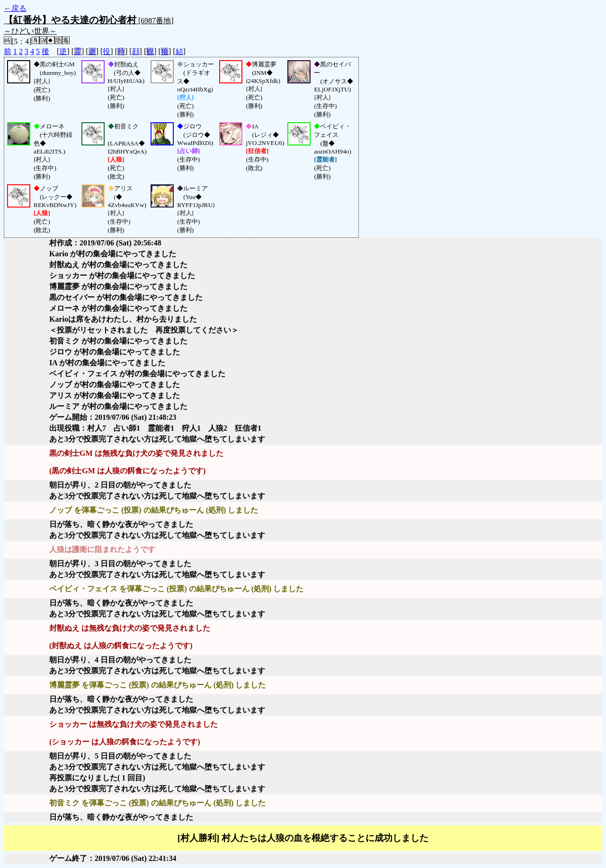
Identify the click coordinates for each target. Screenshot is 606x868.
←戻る (15, 8)
